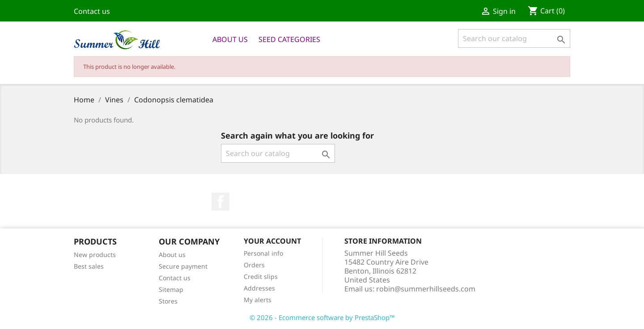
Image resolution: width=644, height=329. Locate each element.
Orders (254, 265)
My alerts (258, 300)
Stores (168, 301)
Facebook (220, 202)
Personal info (263, 253)
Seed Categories (289, 39)
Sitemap (171, 289)
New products (95, 255)
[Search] (514, 38)
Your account (272, 241)
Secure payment (183, 266)
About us (230, 39)
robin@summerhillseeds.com (426, 289)
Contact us (92, 11)
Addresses (259, 288)
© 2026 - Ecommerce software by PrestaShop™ (322, 317)
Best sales (89, 266)
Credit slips (261, 276)
